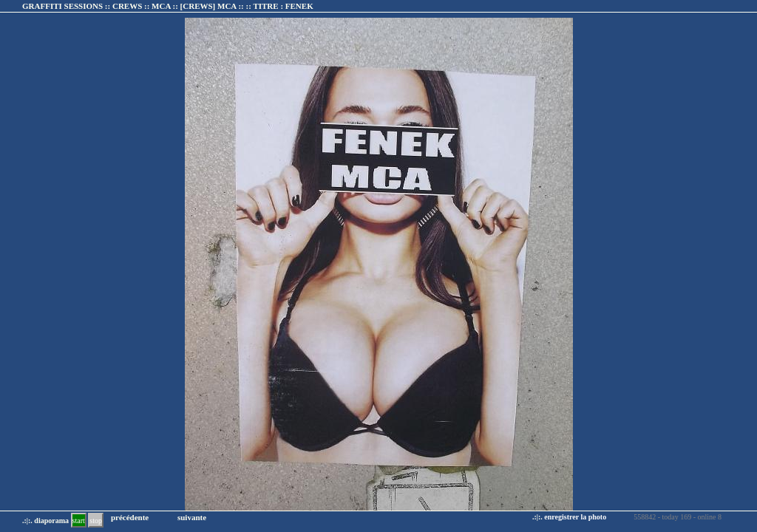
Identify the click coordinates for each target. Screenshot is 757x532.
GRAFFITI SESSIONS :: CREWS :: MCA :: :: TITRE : (168, 6)
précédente (130, 517)
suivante (192, 517)
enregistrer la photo (575, 517)
